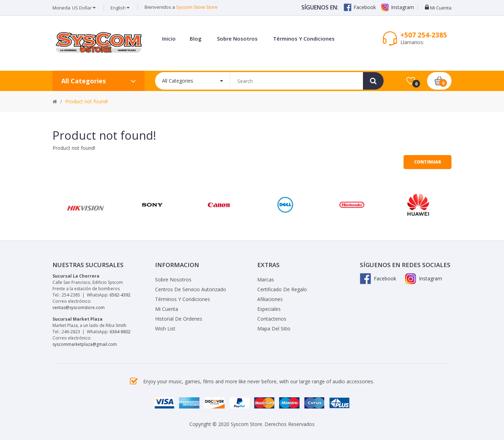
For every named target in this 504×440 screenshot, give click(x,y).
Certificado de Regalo (282, 289)
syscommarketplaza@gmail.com (85, 344)
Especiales (269, 309)
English (120, 8)
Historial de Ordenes (179, 319)
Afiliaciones (270, 299)
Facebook (360, 7)
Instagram (398, 7)
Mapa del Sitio (274, 329)
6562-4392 (120, 295)
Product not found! (86, 101)
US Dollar (84, 8)
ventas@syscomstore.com (79, 308)
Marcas (266, 280)
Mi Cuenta (167, 309)
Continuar (428, 162)
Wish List (165, 329)
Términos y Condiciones (183, 299)
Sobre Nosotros (173, 280)
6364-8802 (120, 332)
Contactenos (272, 319)
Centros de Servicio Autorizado (191, 289)
